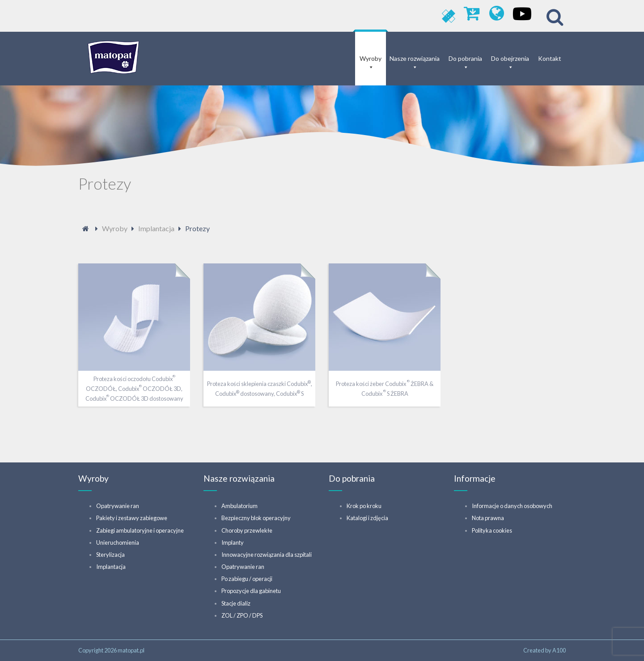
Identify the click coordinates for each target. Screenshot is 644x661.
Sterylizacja (110, 555)
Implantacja (111, 567)
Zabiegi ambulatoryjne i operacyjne (140, 530)
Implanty (233, 542)
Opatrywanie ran (118, 506)
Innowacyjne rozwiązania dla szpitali (267, 555)
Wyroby (371, 58)
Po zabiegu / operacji (247, 579)
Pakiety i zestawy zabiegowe (132, 518)
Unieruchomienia (118, 542)
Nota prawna (488, 518)
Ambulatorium (239, 506)
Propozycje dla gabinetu (251, 591)
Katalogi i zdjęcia (367, 518)
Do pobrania (465, 58)
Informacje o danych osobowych (512, 506)
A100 (559, 650)
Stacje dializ (236, 603)
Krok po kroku (364, 506)
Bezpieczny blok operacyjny (256, 518)
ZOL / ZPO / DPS (242, 615)
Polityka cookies (492, 530)
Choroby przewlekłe (247, 530)
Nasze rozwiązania (415, 58)
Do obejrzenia (510, 58)
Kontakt (550, 58)
